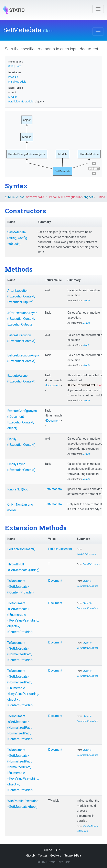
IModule (13, 77)
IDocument (53, 385)
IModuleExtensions (86, 554)
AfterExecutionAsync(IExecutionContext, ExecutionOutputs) (22, 319)
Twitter (43, 856)
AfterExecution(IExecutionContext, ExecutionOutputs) (21, 296)
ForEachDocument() (21, 549)
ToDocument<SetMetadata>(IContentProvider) (20, 587)
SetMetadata (53, 489)
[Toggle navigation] (98, 9)
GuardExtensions (91, 564)
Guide (48, 850)
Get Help (56, 856)
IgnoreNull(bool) (19, 489)
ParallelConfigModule (21, 102)
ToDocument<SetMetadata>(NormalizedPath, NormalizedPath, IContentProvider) (20, 728)
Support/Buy (73, 856)
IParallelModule (17, 82)
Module (13, 97)
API (58, 850)
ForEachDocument (60, 549)
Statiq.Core (15, 66)
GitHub (31, 856)
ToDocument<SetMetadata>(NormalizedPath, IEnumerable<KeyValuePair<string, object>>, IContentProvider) (23, 688)
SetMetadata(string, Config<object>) (17, 238)
